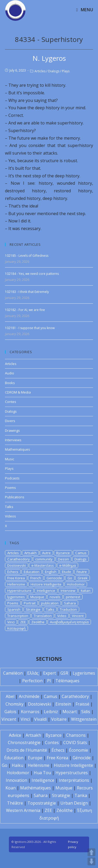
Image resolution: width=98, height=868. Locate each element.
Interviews (13, 440)
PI (49, 681)
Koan (11, 788)
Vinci (11, 622)
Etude (67, 572)
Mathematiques (18, 449)
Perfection (32, 681)
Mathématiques (36, 788)
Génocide (82, 758)
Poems (10, 488)
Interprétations (74, 780)
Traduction (68, 609)
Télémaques (67, 681)
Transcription (18, 616)
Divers (10, 421)
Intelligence (46, 591)
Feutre (82, 572)
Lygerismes (84, 673)
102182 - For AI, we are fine (25, 310)
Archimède (29, 696)
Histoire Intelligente (46, 584)
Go (70, 578)
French (36, 578)
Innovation (16, 780)
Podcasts (12, 478)
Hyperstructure (19, 591)
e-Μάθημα (68, 565)
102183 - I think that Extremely (27, 292)
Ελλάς (33, 673)
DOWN (91, 861)
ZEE (23, 622)
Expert (50, 673)
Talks (9, 507)
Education (32, 572)
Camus (81, 553)
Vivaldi (41, 719)
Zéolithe (65, 810)
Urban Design (74, 803)
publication (50, 603)
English (51, 572)
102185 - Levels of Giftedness (27, 256)
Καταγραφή (16, 628)
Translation (43, 616)
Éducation (14, 758)
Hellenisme (16, 584)
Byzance (63, 553)
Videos (10, 516)
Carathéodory (75, 696)
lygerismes (16, 597)
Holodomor (76, 584)
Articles (40, 71)
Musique (37, 597)
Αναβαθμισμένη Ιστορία (69, 622)
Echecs (13, 572)
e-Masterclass (43, 565)
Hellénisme (39, 765)
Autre (46, 553)
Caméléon (13, 673)
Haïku (18, 765)
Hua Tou (42, 773)
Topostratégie (42, 803)
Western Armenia (23, 810)
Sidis (86, 712)
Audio (10, 373)
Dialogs (54, 71)
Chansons (76, 735)
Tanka (81, 795)
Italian (86, 591)
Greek (83, 578)
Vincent (78, 616)
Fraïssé (82, 704)
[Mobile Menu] (85, 10)
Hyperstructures (72, 773)
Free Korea (16, 578)
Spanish (14, 609)
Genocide (54, 578)
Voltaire (59, 719)
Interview (68, 591)
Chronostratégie (24, 743)
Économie (79, 750)
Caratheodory (19, 559)
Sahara (70, 603)
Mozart (70, 712)
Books (10, 383)
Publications (15, 497)
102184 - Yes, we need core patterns (32, 274)
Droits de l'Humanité (27, 750)
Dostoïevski (39, 704)
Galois (10, 712)
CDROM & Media (18, 392)
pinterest (73, 597)
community (44, 559)
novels (55, 597)
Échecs (58, 750)
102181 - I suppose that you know (30, 328)
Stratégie (61, 795)
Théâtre (15, 803)
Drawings (12, 430)
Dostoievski (17, 565)
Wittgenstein (84, 719)
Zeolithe (38, 622)
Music (10, 459)
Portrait (30, 603)
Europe (35, 758)
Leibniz (51, 712)
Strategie (33, 609)
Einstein (63, 704)
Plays (66, 71)
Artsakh (30, 553)
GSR (64, 673)
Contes (11, 402)
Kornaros (30, 712)
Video (62, 616)
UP (91, 852)
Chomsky (15, 704)
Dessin (64, 559)
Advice (15, 735)
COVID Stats (75, 743)
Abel (10, 696)
